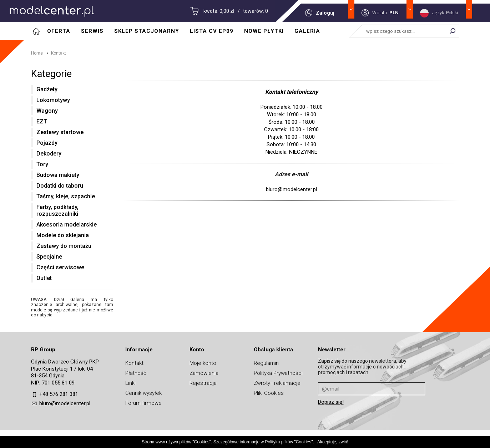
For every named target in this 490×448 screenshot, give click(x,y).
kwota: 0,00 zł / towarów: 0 (236, 11)
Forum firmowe (143, 403)
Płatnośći (136, 373)
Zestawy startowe (60, 132)
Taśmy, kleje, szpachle (66, 196)
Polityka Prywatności (278, 373)
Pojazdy (47, 143)
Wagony (47, 111)
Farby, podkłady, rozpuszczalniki (57, 210)
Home (37, 53)
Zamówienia (204, 373)
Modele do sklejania (63, 235)
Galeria (307, 31)
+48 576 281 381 (59, 394)
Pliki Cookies (269, 393)
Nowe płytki (264, 31)
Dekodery (49, 154)
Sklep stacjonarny (147, 31)
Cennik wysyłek (143, 393)
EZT (42, 121)
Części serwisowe (60, 267)
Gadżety (47, 89)
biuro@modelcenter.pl (65, 403)
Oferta (59, 31)
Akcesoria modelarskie (67, 225)
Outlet (44, 278)
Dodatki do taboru (60, 186)
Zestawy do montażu (64, 246)
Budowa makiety (58, 175)
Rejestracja (203, 383)
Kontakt (59, 53)
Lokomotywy (53, 100)
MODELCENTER (52, 11)
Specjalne (49, 257)
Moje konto (203, 363)
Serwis (92, 31)
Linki (130, 383)
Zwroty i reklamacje (277, 383)
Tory (42, 164)
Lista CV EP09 (212, 31)
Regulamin (266, 363)
